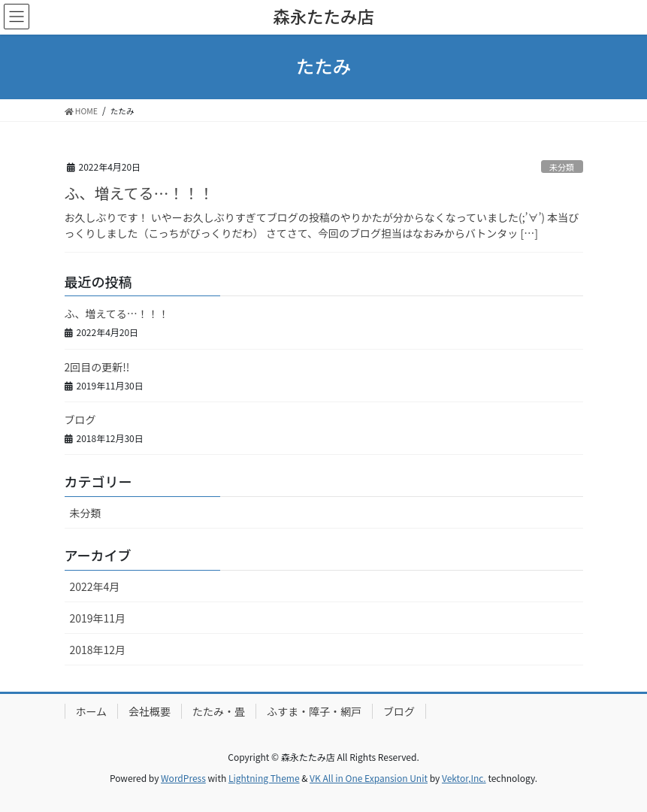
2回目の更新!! (97, 367)
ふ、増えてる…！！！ (139, 193)
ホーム (92, 711)
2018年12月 (98, 650)
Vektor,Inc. (464, 778)
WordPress (183, 778)
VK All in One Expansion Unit (369, 778)
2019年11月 (98, 618)
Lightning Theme (264, 778)
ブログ (80, 420)
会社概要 (150, 711)
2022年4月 (95, 586)
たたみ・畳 (219, 711)
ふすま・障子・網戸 (314, 711)
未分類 (562, 167)
